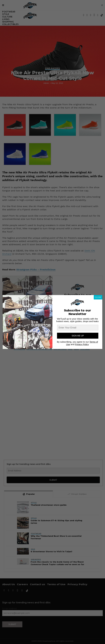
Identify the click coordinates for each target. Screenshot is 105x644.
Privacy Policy (82, 344)
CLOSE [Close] (98, 297)
